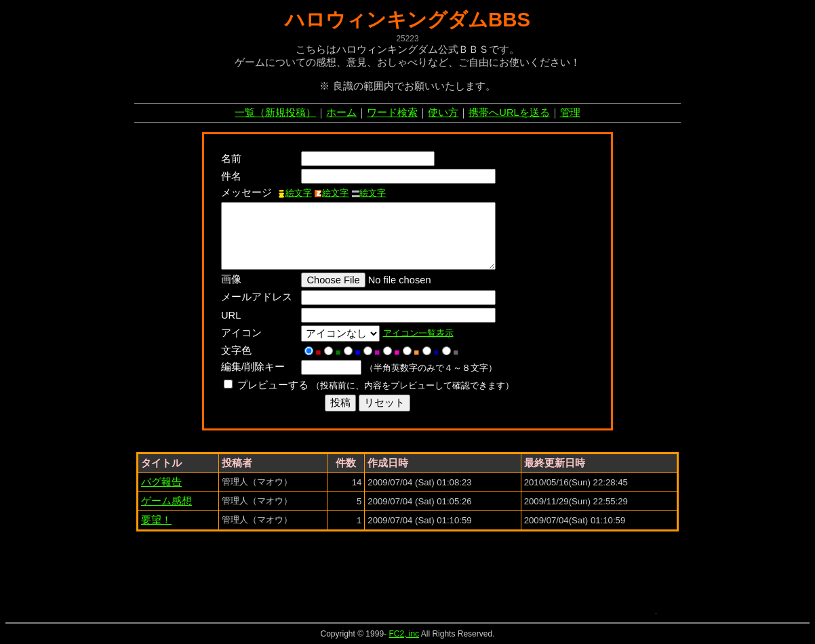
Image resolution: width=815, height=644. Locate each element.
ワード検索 (392, 113)
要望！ (156, 520)
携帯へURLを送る (509, 113)
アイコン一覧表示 (422, 333)
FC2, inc (404, 634)
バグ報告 (161, 482)
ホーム (341, 113)
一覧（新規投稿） (275, 113)
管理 (570, 113)
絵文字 (295, 193)
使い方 (443, 113)
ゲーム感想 (166, 501)
